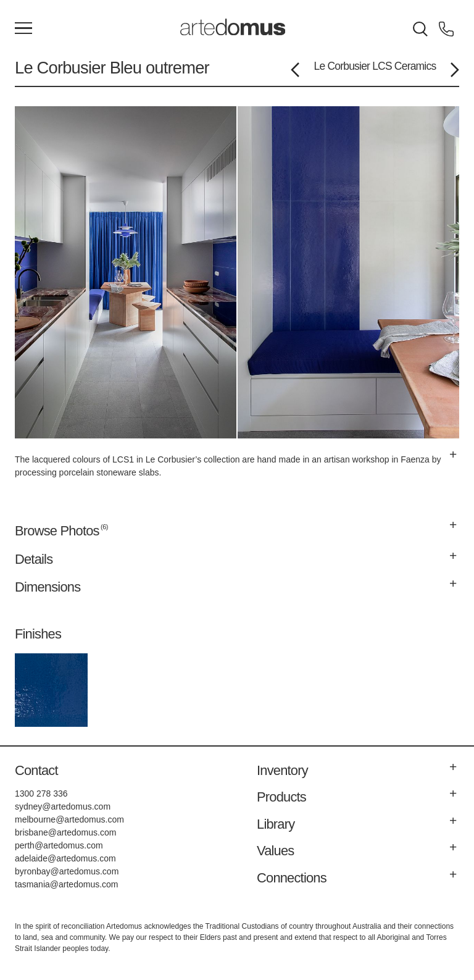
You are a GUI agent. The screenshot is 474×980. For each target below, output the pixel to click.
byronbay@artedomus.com (67, 871)
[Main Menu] (23, 29)
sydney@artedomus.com (63, 806)
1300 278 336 (41, 794)
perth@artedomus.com (59, 845)
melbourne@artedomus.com (69, 819)
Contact (36, 770)
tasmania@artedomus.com (67, 884)
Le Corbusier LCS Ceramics (375, 66)
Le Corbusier (62, 68)
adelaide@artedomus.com (65, 858)
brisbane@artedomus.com (65, 832)
